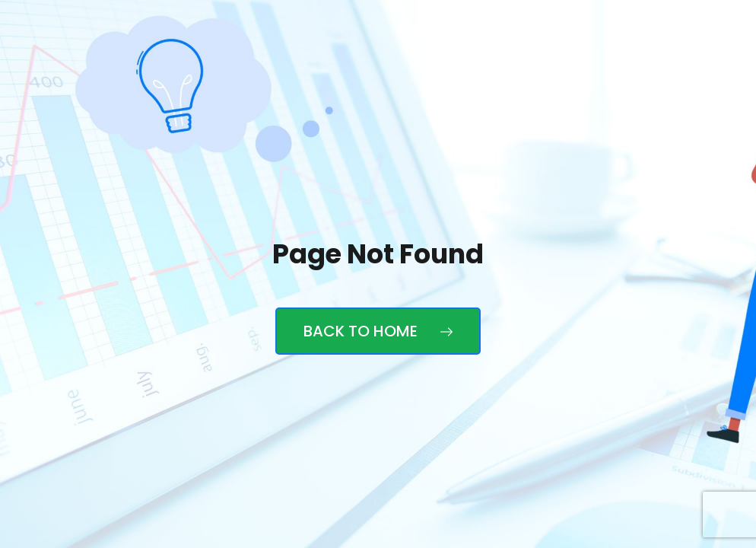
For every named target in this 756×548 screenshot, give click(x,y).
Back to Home (378, 331)
